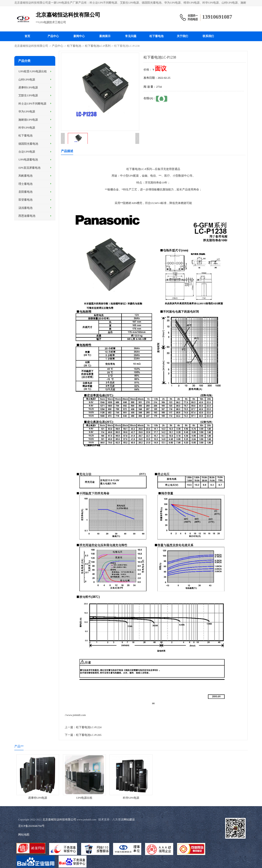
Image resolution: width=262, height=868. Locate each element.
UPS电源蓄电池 (28, 159)
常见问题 (131, 36)
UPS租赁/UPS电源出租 (33, 71)
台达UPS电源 (27, 152)
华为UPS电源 (27, 111)
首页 (27, 36)
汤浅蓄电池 (25, 208)
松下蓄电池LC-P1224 (89, 727)
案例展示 (105, 36)
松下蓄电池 (156, 36)
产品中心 (53, 36)
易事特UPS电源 (28, 87)
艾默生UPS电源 (28, 95)
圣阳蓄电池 (25, 192)
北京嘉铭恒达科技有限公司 (31, 46)
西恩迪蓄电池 (27, 216)
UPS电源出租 (84, 798)
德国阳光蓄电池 (28, 144)
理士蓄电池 (25, 184)
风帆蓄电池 (25, 176)
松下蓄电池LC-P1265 (89, 735)
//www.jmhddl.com (75, 715)
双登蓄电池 (25, 200)
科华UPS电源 (27, 128)
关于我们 (182, 36)
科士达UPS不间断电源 (32, 104)
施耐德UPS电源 (28, 120)
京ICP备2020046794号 (31, 826)
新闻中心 (79, 36)
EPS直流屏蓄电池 (29, 168)
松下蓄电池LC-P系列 (98, 46)
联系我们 (208, 36)
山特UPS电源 (27, 79)
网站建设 (129, 820)
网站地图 (24, 835)
